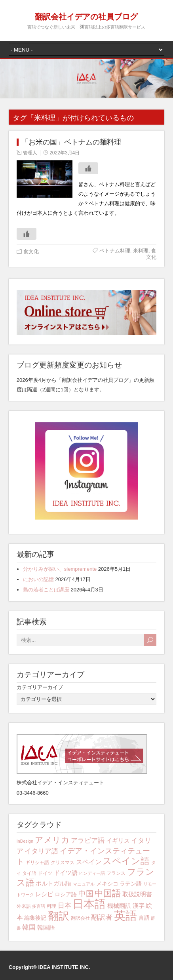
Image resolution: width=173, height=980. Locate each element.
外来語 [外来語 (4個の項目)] (24, 906)
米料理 (141, 251)
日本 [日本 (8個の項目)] (65, 906)
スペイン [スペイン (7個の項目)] (89, 862)
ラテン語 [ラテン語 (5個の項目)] (131, 884)
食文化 (31, 251)
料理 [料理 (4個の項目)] (51, 906)
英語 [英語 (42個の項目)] (125, 916)
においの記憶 (38, 579)
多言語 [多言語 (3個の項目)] (39, 906)
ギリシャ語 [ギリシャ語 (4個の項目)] (37, 863)
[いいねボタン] (88, 168)
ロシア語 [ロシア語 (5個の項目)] (66, 894)
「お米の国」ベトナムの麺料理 (71, 142)
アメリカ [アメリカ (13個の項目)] (52, 840)
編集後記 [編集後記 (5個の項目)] (35, 918)
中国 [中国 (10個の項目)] (86, 894)
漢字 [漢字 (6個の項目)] (139, 906)
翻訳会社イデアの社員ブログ (86, 16)
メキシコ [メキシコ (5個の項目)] (107, 884)
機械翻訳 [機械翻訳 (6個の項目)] (119, 906)
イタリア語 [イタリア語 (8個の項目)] (41, 851)
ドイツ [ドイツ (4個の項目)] (45, 873)
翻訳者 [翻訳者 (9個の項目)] (102, 917)
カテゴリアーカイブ (40, 687)
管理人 (30, 153)
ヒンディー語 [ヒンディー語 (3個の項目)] (92, 873)
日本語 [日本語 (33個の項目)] (89, 904)
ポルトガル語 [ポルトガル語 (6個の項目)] (53, 883)
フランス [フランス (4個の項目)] (116, 873)
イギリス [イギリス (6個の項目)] (118, 840)
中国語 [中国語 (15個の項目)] (108, 893)
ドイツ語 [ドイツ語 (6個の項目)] (66, 873)
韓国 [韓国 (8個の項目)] (29, 927)
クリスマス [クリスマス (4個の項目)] (63, 863)
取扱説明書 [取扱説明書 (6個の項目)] (137, 894)
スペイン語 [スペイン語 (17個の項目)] (126, 861)
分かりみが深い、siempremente (60, 569)
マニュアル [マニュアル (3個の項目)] (84, 884)
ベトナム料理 (115, 251)
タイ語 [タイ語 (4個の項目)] (29, 873)
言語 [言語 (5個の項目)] (144, 918)
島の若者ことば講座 (46, 590)
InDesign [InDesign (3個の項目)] (25, 841)
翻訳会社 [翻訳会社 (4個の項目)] (80, 918)
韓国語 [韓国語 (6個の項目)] (46, 927)
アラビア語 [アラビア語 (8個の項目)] (88, 840)
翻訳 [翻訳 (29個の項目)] (59, 916)
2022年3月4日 (65, 153)
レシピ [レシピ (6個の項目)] (44, 894)
